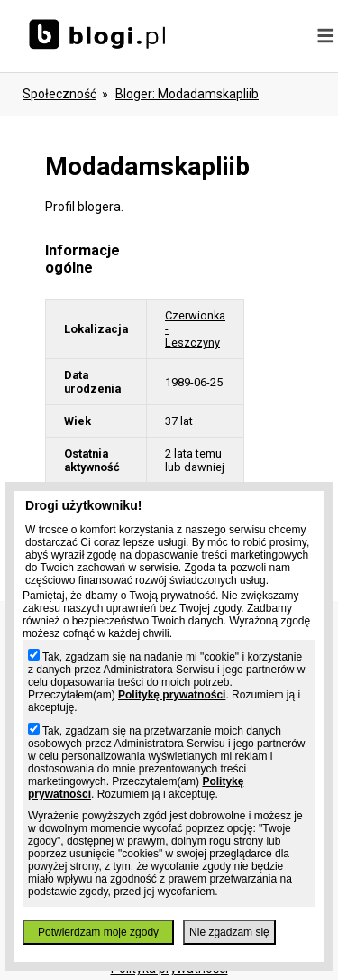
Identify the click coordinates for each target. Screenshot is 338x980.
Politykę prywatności (172, 695)
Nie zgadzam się (229, 932)
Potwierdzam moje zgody (98, 932)
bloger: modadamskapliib (187, 94)
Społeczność (59, 94)
